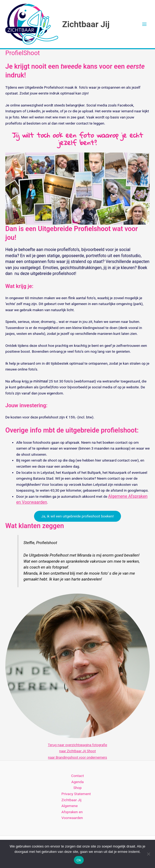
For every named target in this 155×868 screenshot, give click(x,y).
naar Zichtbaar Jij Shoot (78, 751)
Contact (78, 776)
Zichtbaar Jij (86, 24)
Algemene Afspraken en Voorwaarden (72, 812)
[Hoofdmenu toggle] (144, 24)
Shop (78, 788)
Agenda (78, 782)
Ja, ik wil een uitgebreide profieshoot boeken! (78, 516)
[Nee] (148, 854)
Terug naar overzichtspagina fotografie (78, 745)
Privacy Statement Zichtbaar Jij (76, 797)
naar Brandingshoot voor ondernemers (78, 757)
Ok (79, 860)
